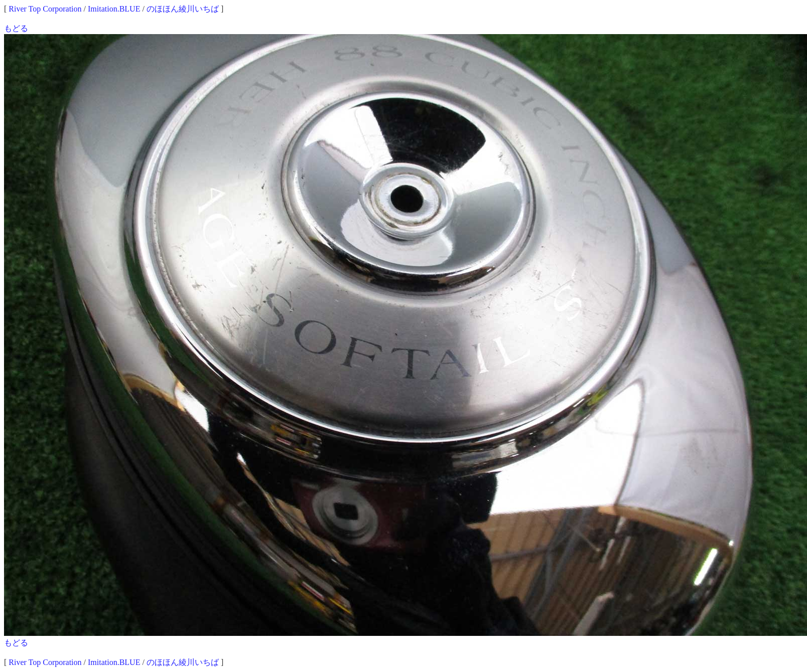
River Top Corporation (45, 9)
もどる (16, 28)
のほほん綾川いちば (183, 9)
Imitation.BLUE (114, 9)
